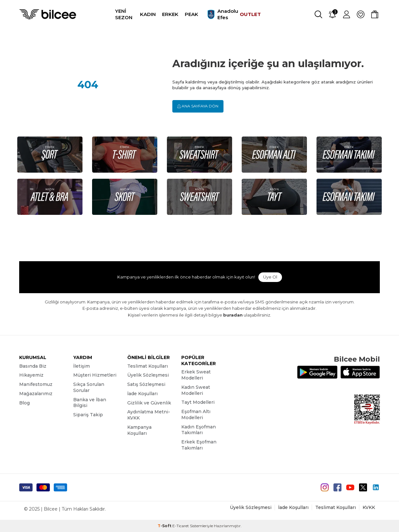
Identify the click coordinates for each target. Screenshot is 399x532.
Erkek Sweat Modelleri (196, 375)
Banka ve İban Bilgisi (90, 403)
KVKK (369, 507)
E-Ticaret (181, 526)
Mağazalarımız (36, 394)
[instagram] (325, 487)
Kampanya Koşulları (139, 430)
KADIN (148, 14)
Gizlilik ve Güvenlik (149, 403)
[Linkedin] (376, 487)
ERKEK (170, 14)
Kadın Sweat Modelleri (196, 390)
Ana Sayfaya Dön (198, 106)
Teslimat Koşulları (148, 366)
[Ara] (318, 14)
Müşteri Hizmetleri (95, 375)
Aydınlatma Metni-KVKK (149, 415)
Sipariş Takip (88, 415)
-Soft (165, 526)
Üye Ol (270, 277)
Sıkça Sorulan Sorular (89, 387)
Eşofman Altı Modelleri (196, 415)
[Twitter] (363, 487)
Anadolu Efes (219, 14)
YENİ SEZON (124, 14)
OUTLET (250, 14)
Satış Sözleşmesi (146, 384)
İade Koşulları (142, 394)
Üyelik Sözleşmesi (148, 375)
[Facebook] (337, 487)
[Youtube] (350, 487)
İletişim (82, 366)
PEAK (192, 14)
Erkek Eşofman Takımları (199, 445)
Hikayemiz (31, 375)
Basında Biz (33, 366)
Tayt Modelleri (198, 402)
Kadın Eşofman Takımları (199, 430)
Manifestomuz (36, 384)
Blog (24, 403)
